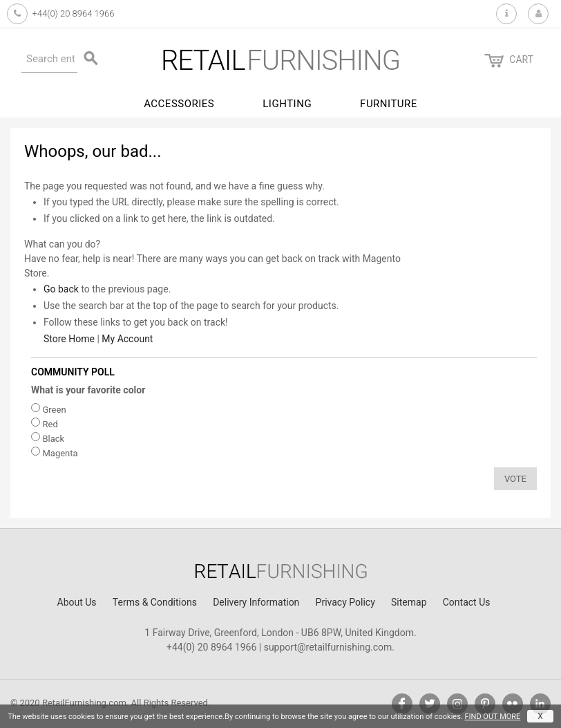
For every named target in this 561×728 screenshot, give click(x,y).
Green (54, 410)
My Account (127, 339)
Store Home (69, 339)
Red (50, 424)
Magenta (60, 453)
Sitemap (409, 602)
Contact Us (467, 602)
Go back (61, 289)
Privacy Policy (345, 602)
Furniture (389, 104)
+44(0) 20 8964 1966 (73, 13)
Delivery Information (256, 602)
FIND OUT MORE (492, 717)
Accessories (179, 104)
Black (53, 439)
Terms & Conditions (155, 602)
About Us (77, 602)
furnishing (280, 60)
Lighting (287, 104)
